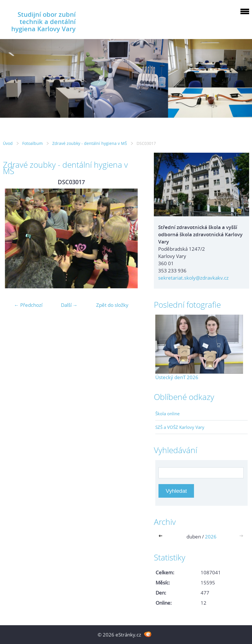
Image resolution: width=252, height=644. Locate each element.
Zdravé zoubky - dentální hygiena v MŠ (90, 143)
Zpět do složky (112, 305)
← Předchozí (28, 305)
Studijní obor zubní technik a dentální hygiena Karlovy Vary (43, 22)
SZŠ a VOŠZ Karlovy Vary (180, 427)
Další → (69, 305)
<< (162, 537)
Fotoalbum (32, 143)
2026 (211, 537)
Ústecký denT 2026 (177, 377)
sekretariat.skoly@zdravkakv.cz (193, 278)
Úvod (8, 143)
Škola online (167, 414)
